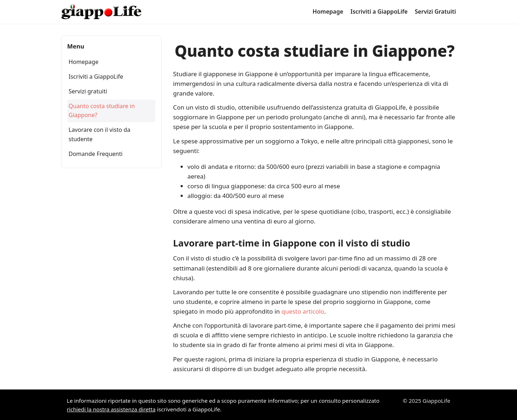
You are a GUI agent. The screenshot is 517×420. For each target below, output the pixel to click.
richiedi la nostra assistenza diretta (111, 409)
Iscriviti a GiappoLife (379, 11)
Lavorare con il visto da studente (99, 134)
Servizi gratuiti (88, 91)
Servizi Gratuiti (435, 11)
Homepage (328, 11)
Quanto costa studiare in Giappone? (102, 111)
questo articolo (303, 311)
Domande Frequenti (96, 154)
